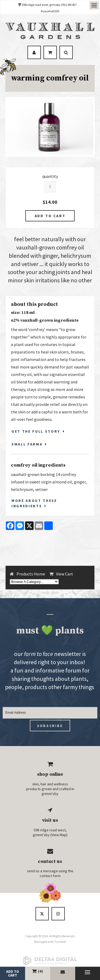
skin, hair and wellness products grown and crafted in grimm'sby (50, 789)
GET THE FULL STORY (36, 431)
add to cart (13, 973)
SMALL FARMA (27, 444)
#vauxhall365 (50, 11)
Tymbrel (60, 942)
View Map (59, 835)
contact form (50, 876)
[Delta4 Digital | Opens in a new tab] (50, 961)
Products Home (31, 574)
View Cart (65, 574)
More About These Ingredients (34, 503)
